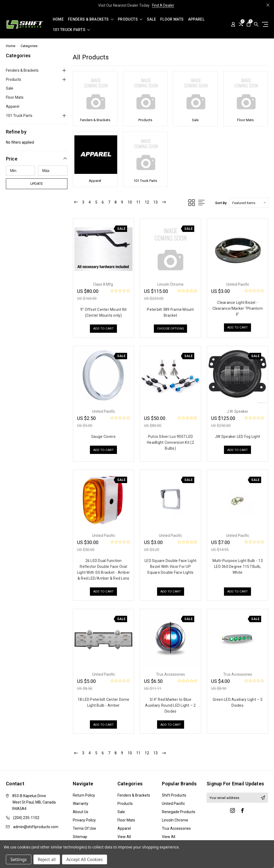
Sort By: (221, 203)
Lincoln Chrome (175, 821)
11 (143, 202)
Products (130, 19)
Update (37, 184)
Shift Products (174, 796)
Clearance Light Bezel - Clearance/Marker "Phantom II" (238, 308)
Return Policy (84, 796)
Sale (151, 19)
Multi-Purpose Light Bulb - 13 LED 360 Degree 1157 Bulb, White (238, 567)
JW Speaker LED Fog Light (237, 437)
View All (124, 837)
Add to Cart (104, 329)
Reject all (47, 859)
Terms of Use (84, 829)
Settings (19, 859)
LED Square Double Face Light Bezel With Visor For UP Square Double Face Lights (170, 567)
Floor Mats (172, 19)
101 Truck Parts (71, 30)
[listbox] (249, 203)
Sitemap (80, 837)
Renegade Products (179, 812)
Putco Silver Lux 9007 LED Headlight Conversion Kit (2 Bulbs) (170, 442)
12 (152, 202)
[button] (37, 159)
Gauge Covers (103, 437)
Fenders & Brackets (91, 19)
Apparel (196, 19)
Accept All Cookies (85, 859)
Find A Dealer (163, 5)
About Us (81, 812)
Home (58, 19)
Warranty (81, 804)
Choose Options (171, 329)
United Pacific (173, 804)
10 (134, 202)
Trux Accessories (176, 829)
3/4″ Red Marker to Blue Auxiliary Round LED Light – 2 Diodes (170, 705)
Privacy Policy (84, 821)
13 (161, 202)
